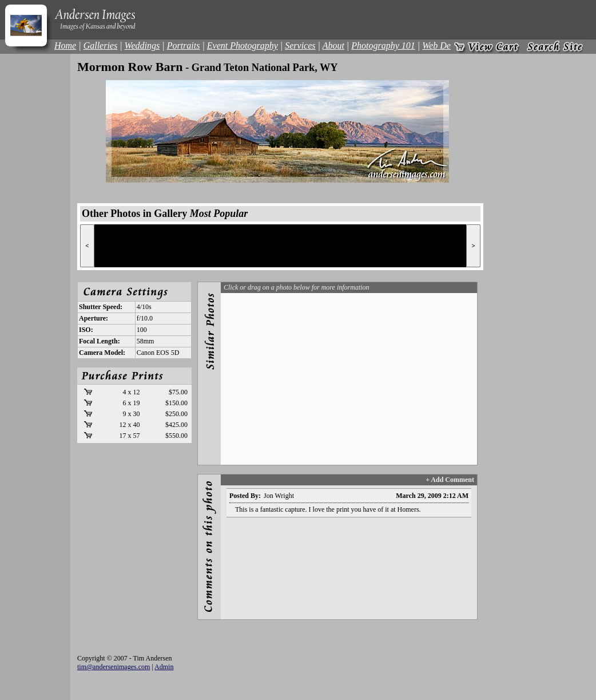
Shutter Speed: (101, 307)
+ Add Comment (450, 480)
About (333, 46)
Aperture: (94, 318)
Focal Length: (100, 341)
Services (300, 46)
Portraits (184, 46)
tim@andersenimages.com (114, 667)
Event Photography (243, 46)
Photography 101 (383, 46)
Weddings (142, 46)
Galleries (101, 46)
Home (65, 46)
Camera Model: (102, 353)
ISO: (86, 330)
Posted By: (245, 496)
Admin (164, 667)
